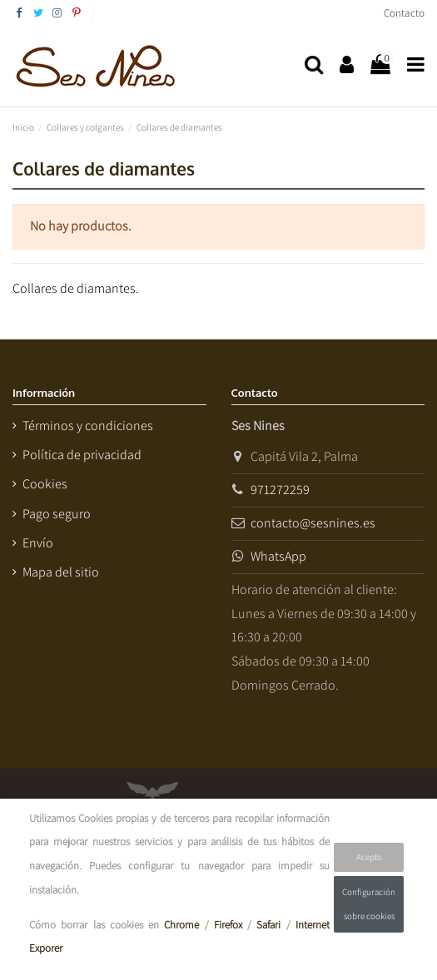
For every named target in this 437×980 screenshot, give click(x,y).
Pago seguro (57, 514)
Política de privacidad (82, 455)
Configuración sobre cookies (369, 904)
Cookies (45, 484)
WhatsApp (278, 556)
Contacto (404, 13)
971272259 (280, 490)
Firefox (228, 925)
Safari (268, 925)
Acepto (369, 857)
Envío (38, 543)
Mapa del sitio (61, 572)
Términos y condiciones (88, 426)
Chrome (181, 925)
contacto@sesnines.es (313, 523)
